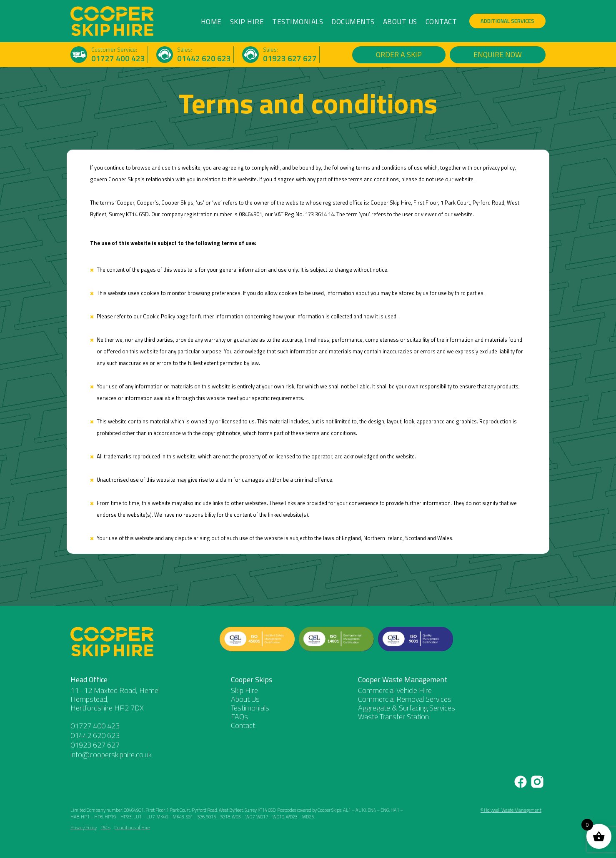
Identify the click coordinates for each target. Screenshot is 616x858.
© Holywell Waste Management (511, 810)
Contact (441, 22)
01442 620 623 (204, 59)
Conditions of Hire (132, 828)
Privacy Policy (84, 828)
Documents (353, 22)
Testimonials (298, 22)
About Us (400, 22)
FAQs (239, 717)
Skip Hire (247, 22)
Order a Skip (399, 54)
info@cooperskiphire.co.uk (111, 754)
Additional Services (507, 21)
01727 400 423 (118, 59)
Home (211, 22)
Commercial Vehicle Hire (395, 690)
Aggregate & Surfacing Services (407, 708)
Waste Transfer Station (393, 717)
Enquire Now (498, 54)
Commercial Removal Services (405, 699)
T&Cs (106, 828)
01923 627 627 (290, 59)
